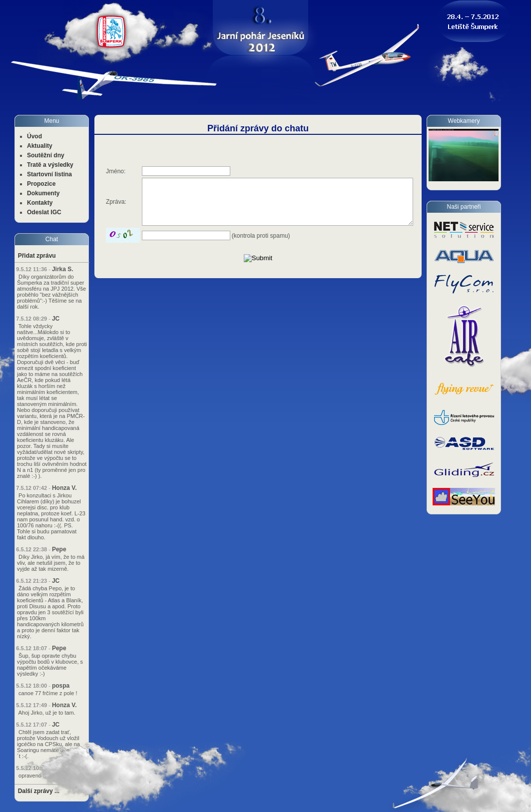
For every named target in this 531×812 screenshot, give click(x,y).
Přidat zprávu (37, 256)
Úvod (34, 136)
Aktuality (40, 146)
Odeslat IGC (44, 212)
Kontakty (40, 203)
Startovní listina (49, 174)
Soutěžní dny (46, 155)
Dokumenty (43, 193)
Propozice (41, 184)
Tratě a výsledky (50, 165)
